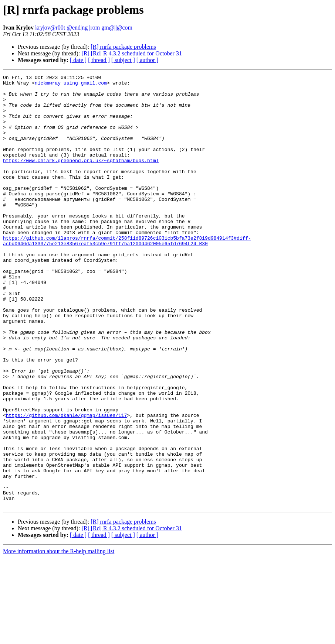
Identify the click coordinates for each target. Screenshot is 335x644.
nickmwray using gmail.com (71, 85)
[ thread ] (99, 60)
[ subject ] (123, 60)
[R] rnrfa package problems (123, 47)
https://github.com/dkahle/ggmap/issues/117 (67, 484)
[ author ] (148, 60)
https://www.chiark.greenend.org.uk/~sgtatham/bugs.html (81, 178)
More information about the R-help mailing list (59, 638)
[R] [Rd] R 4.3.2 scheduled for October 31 (132, 53)
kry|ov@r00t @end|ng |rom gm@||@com (84, 28)
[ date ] (78, 60)
